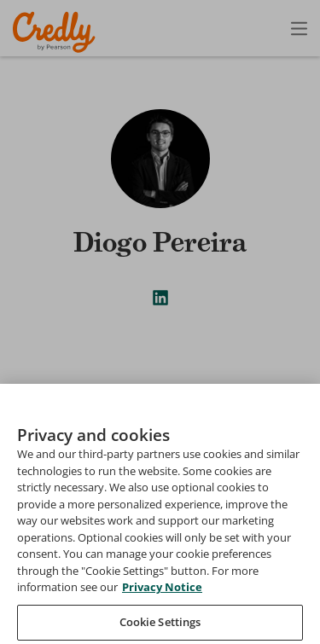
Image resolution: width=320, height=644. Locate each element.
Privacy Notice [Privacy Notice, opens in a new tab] (162, 612)
